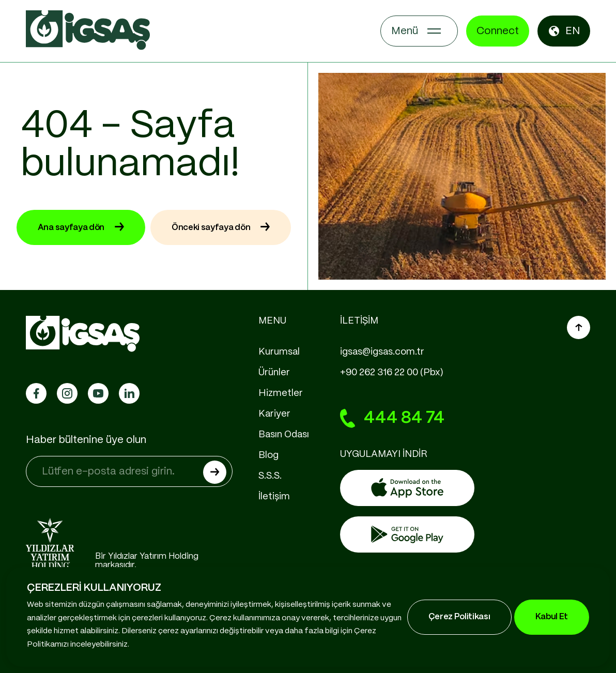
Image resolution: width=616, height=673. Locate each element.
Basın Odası (284, 435)
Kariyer (274, 414)
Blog (268, 455)
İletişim (274, 497)
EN (564, 31)
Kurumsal (279, 352)
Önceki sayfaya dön (221, 227)
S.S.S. (270, 476)
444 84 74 (392, 419)
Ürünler (274, 373)
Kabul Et (552, 617)
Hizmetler (281, 393)
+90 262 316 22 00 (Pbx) (392, 373)
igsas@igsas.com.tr (382, 352)
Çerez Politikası (459, 617)
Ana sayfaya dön (81, 227)
